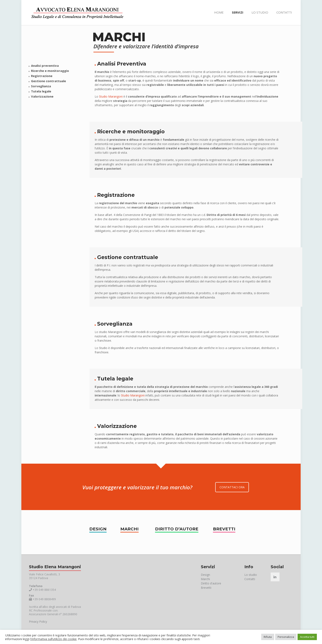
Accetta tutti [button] (307, 637)
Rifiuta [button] (268, 637)
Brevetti (206, 588)
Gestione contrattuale (48, 81)
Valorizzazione (42, 96)
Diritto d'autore (211, 583)
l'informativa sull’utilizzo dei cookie (53, 639)
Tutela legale (41, 91)
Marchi (205, 579)
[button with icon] (275, 577)
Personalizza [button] (286, 637)
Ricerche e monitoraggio (50, 71)
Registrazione (42, 76)
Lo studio (251, 575)
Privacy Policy (38, 622)
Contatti (250, 579)
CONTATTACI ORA (232, 487)
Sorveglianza (41, 86)
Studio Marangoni (111, 96)
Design (205, 575)
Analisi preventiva (45, 66)
